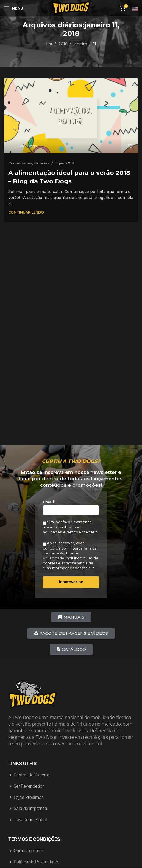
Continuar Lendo (26, 212)
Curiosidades (20, 163)
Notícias (42, 163)
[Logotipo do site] (71, 8)
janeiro (80, 44)
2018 (63, 44)
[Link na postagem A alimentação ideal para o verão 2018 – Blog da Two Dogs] (71, 116)
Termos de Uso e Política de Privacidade (70, 553)
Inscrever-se (71, 582)
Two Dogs (27, 146)
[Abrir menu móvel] (14, 8)
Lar (49, 44)
